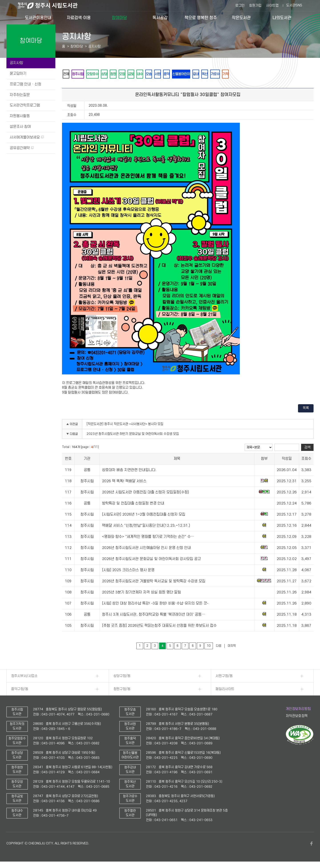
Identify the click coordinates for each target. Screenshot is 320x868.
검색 (307, 448)
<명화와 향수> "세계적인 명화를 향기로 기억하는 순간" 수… (148, 538)
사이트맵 (272, 6)
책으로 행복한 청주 (201, 18)
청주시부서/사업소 (24, 677)
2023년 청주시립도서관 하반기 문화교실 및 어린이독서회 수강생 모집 (133, 435)
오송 (161, 74)
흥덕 (181, 74)
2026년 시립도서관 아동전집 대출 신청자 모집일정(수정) (145, 493)
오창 (130, 74)
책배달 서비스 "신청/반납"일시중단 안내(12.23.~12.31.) (146, 526)
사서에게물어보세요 (27, 137)
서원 (171, 74)
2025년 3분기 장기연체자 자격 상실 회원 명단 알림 (141, 593)
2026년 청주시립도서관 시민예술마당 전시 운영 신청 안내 (146, 549)
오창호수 (96, 74)
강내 (214, 74)
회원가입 (255, 6)
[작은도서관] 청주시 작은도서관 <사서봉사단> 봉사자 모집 (125, 425)
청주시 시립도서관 (51, 6)
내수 (151, 74)
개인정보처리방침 (298, 710)
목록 (306, 409)
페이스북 (311, 844)
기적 (248, 74)
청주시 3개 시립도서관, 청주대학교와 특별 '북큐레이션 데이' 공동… (154, 615)
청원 (120, 74)
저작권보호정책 (297, 717)
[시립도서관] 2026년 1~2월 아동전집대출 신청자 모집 (144, 515)
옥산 (224, 74)
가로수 (236, 74)
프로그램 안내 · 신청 (26, 84)
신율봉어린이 (198, 74)
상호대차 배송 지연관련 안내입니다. (129, 471)
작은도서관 (241, 18)
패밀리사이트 (225, 690)
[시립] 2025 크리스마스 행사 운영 (128, 571)
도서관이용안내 (38, 18)
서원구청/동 (224, 677)
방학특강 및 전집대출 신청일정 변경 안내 (133, 504)
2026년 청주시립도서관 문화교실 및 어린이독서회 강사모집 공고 (151, 560)
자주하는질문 (20, 95)
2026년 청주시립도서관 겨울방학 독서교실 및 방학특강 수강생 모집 (154, 582)
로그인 (240, 6)
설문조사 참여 (20, 127)
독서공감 (160, 18)
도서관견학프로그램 (25, 105)
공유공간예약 (22, 148)
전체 (67, 74)
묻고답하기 (18, 74)
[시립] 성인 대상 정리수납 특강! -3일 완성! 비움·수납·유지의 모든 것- (155, 604)
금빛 (140, 74)
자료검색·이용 (79, 18)
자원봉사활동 (20, 116)
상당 (110, 74)
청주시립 (80, 74)
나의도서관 (282, 18)
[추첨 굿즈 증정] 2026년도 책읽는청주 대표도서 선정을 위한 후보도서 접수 (159, 627)
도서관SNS (294, 5)
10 (209, 647)
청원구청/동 (122, 690)
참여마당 (119, 18)
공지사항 (16, 63)
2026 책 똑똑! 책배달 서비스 (124, 482)
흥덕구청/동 (20, 690)
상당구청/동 (122, 677)
